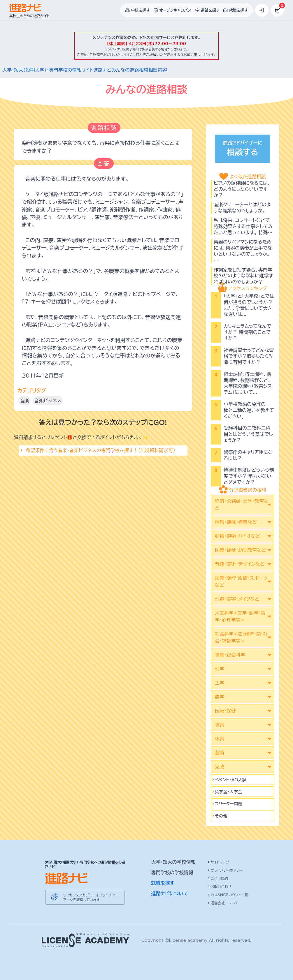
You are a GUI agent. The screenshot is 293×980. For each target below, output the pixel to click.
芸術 (220, 753)
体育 (220, 739)
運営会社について (223, 903)
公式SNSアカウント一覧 (228, 895)
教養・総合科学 (230, 655)
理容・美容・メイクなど (237, 599)
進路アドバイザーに (243, 149)
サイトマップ (218, 862)
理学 (220, 669)
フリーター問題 (229, 804)
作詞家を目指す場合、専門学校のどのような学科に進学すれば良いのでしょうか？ (243, 276)
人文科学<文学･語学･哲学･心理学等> (240, 616)
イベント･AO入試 (231, 780)
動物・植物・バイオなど (237, 536)
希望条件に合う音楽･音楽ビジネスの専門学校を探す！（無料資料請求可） (100, 450)
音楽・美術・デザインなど (240, 564)
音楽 (24, 401)
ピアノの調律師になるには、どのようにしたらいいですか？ (242, 189)
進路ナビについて (170, 893)
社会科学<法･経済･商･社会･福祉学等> (241, 637)
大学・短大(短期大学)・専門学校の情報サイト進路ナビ (57, 70)
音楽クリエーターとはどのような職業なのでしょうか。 (242, 208)
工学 (220, 683)
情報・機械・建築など (236, 522)
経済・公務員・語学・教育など (242, 505)
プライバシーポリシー (225, 870)
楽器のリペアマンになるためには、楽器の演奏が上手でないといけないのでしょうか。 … (243, 251)
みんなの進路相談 (130, 70)
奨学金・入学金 (229, 792)
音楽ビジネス (48, 401)
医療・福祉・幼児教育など (240, 550)
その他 (221, 816)
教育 (220, 725)
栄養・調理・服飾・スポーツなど (241, 581)
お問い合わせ (219, 886)
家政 (220, 767)
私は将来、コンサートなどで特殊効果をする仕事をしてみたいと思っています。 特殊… (243, 226)
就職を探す (163, 883)
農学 (220, 697)
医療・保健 (225, 711)
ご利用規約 (218, 878)
